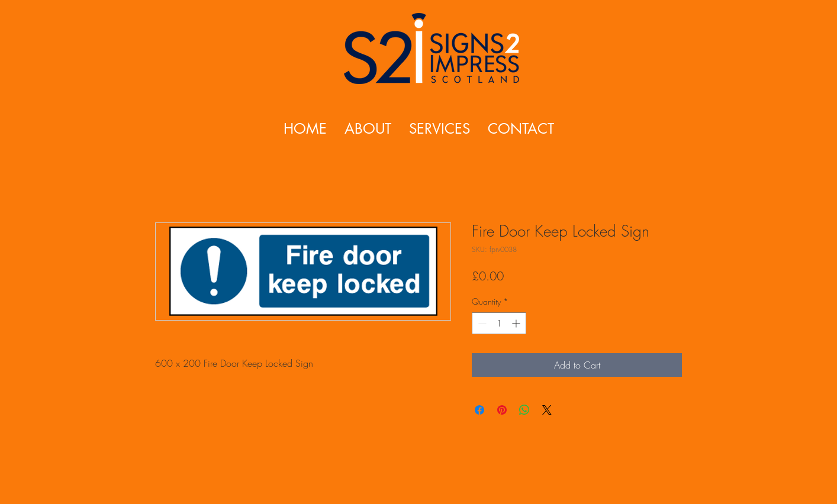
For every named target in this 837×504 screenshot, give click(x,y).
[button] (440, 129)
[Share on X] (547, 410)
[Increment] (517, 323)
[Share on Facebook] (479, 410)
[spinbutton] (499, 323)
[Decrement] (481, 323)
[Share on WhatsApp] (524, 410)
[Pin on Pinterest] (502, 410)
